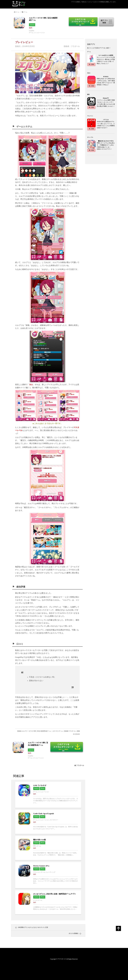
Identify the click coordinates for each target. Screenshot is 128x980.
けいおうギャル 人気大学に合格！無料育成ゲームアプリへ (48, 902)
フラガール (80, 765)
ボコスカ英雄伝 (74, 933)
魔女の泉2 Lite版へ (48, 848)
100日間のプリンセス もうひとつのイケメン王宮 (33, 927)
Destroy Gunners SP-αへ (48, 875)
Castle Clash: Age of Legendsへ (48, 822)
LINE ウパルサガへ (48, 795)
